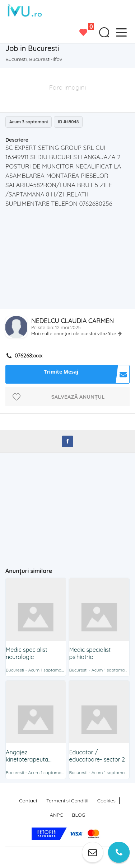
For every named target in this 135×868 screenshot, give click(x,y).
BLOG (78, 815)
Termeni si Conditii (67, 801)
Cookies (106, 801)
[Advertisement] (70, 260)
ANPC (57, 815)
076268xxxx (29, 356)
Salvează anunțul (78, 397)
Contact (28, 801)
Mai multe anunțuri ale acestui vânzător (75, 333)
